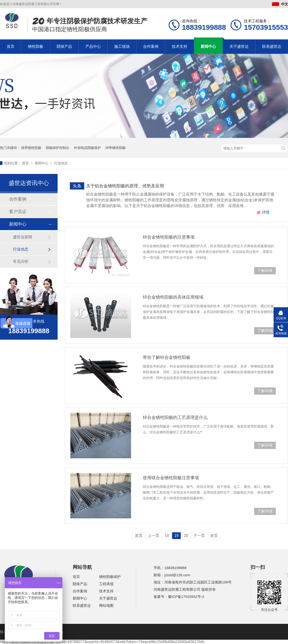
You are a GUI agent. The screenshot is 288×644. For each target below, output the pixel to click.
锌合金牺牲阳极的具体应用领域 (173, 297)
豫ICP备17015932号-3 (186, 597)
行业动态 (61, 163)
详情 (266, 212)
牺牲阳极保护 (110, 577)
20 (186, 536)
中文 (280, 4)
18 (167, 536)
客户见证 (18, 212)
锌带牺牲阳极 (115, 148)
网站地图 (106, 605)
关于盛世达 (239, 46)
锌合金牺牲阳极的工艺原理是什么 (175, 417)
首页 (11, 46)
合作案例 (151, 46)
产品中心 (93, 46)
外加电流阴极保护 (87, 148)
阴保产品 (64, 46)
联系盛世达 (272, 46)
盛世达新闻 (23, 237)
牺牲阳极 (36, 46)
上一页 (154, 536)
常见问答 (21, 261)
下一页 (199, 536)
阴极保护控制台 (58, 148)
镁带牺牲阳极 (31, 148)
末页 (214, 536)
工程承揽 (106, 584)
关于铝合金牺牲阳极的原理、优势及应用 (125, 186)
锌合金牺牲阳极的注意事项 (169, 237)
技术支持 (180, 46)
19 (176, 536)
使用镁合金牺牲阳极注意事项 (171, 478)
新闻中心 (208, 46)
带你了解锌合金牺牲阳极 (167, 357)
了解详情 (265, 271)
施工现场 (122, 46)
